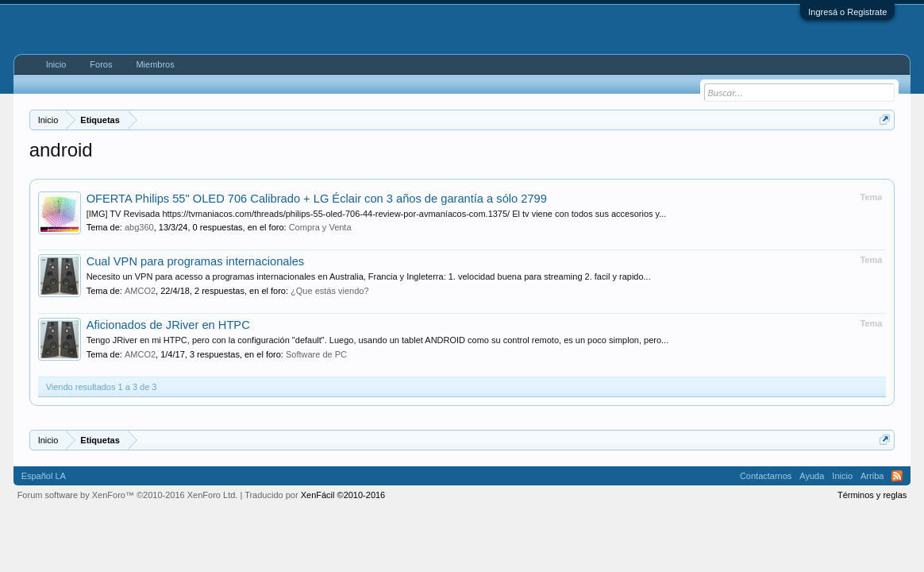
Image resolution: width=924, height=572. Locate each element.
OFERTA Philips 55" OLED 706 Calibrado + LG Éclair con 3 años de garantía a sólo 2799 (317, 199)
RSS (897, 476)
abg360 (139, 227)
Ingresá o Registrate (847, 12)
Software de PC (316, 354)
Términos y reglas (872, 495)
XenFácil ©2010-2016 (343, 495)
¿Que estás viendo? (329, 291)
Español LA (44, 476)
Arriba (872, 476)
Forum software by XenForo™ (128, 495)
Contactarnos (766, 476)
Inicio (56, 64)
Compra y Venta (320, 227)
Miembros (155, 64)
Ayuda (812, 476)
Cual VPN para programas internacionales (196, 261)
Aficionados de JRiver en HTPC (168, 325)
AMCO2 (140, 291)
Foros (101, 64)
